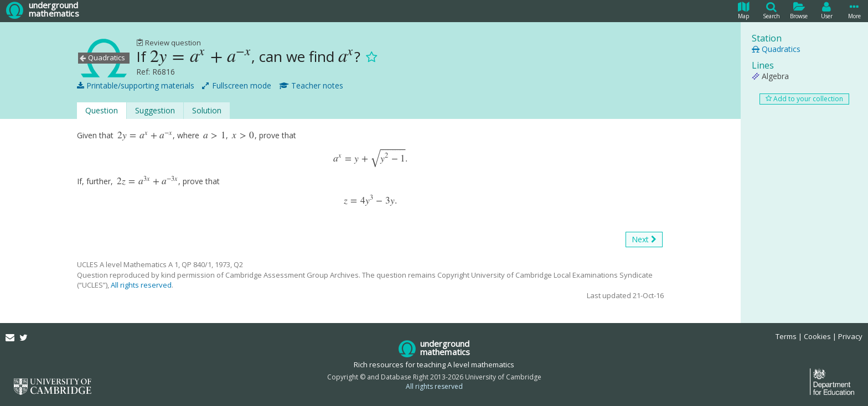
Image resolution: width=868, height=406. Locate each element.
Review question (169, 43)
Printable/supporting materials (136, 86)
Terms (786, 336)
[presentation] (201, 56)
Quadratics (776, 49)
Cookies (817, 336)
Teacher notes (311, 86)
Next (644, 240)
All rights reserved (141, 285)
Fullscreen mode (237, 86)
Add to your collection (804, 99)
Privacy (850, 336)
